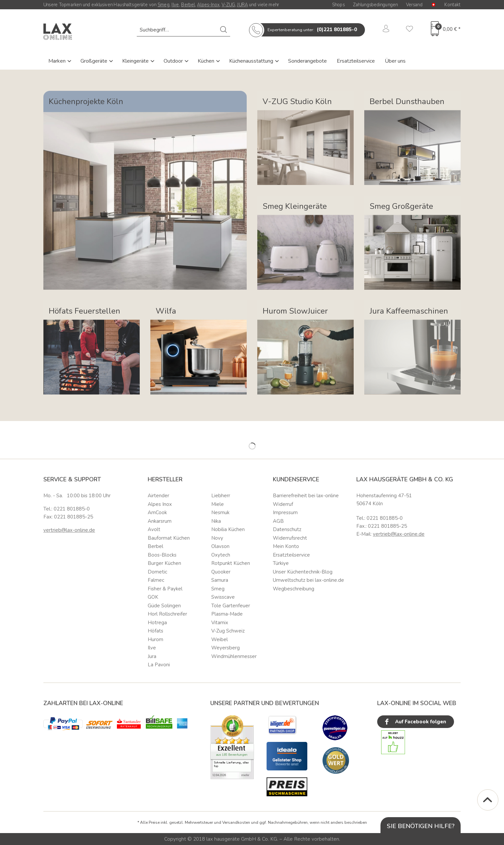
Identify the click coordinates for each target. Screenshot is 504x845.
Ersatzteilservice (356, 61)
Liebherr (221, 496)
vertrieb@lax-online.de (69, 530)
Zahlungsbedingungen (375, 5)
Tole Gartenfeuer (231, 606)
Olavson (220, 546)
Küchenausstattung (252, 61)
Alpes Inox (160, 504)
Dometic (157, 572)
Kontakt (453, 5)
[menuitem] (183, 30)
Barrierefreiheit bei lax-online (306, 496)
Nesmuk (220, 513)
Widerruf (283, 504)
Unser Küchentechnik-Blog (303, 572)
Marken (58, 61)
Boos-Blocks (162, 555)
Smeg (164, 5)
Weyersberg (226, 648)
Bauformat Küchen (169, 538)
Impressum (285, 513)
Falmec (156, 580)
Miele (218, 504)
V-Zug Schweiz (228, 631)
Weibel (220, 639)
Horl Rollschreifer (167, 614)
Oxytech (221, 555)
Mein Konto (286, 546)
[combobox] (183, 30)
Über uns (395, 61)
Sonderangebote (307, 61)
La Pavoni (159, 665)
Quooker (221, 572)
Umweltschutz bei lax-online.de (308, 580)
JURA (242, 5)
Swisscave (223, 597)
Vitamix (220, 623)
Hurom (155, 639)
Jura (152, 656)
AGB (278, 521)
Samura (220, 580)
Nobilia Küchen (228, 529)
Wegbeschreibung (294, 589)
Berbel (188, 5)
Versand (414, 5)
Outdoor (174, 61)
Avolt (154, 529)
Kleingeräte (136, 61)
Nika (216, 521)
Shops (338, 5)
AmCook (157, 513)
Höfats (155, 631)
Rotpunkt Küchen (231, 563)
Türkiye (281, 563)
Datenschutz (287, 529)
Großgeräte (95, 61)
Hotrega (157, 623)
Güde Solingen (164, 606)
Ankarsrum (160, 521)
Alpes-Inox (208, 5)
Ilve (175, 5)
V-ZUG (228, 5)
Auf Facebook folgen (415, 722)
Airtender (158, 496)
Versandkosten (236, 822)
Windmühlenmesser (234, 656)
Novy (217, 538)
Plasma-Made (227, 614)
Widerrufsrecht (290, 538)
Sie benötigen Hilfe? (421, 826)
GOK (153, 597)
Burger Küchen (164, 563)
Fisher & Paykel (165, 589)
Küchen (207, 61)
